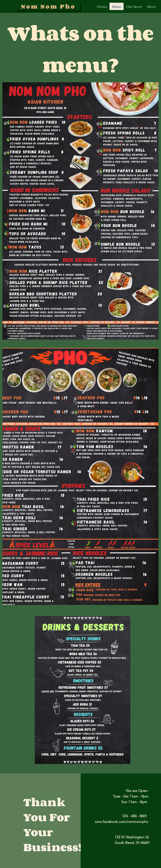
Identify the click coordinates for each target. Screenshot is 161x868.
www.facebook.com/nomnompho (121, 822)
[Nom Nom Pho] (48, 6)
